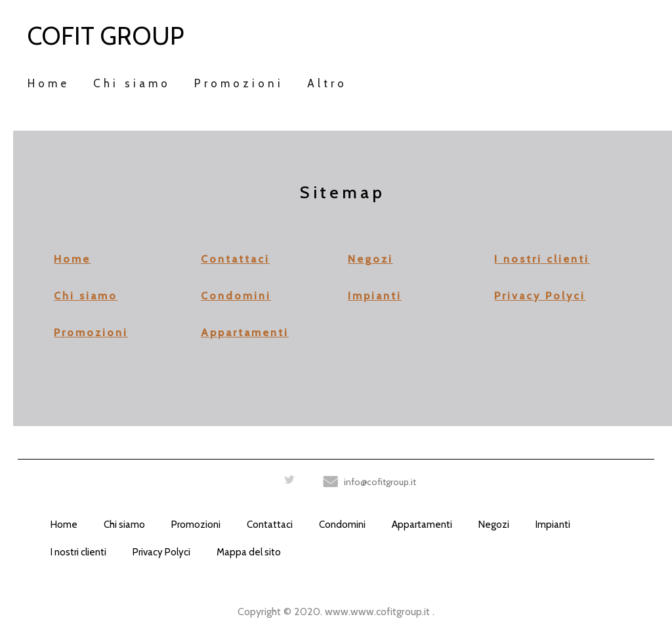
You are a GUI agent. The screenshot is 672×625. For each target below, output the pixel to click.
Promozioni (91, 333)
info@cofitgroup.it (380, 482)
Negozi (370, 259)
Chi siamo (86, 296)
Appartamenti (245, 333)
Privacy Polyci (540, 296)
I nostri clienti (542, 259)
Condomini (236, 296)
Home (72, 259)
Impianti (375, 296)
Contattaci (235, 259)
